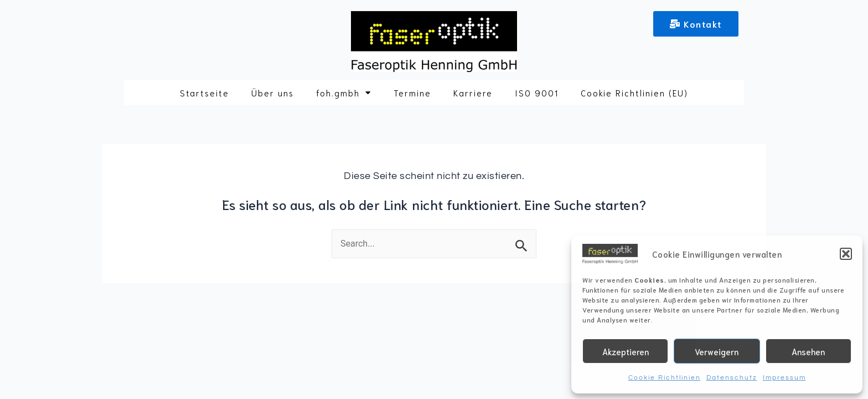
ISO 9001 (537, 93)
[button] (846, 254)
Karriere (473, 93)
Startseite (205, 93)
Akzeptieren (626, 351)
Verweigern (717, 351)
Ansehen (808, 351)
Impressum (784, 378)
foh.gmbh (344, 93)
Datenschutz (732, 378)
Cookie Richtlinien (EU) (634, 93)
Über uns (273, 93)
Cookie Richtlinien (665, 378)
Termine (412, 93)
